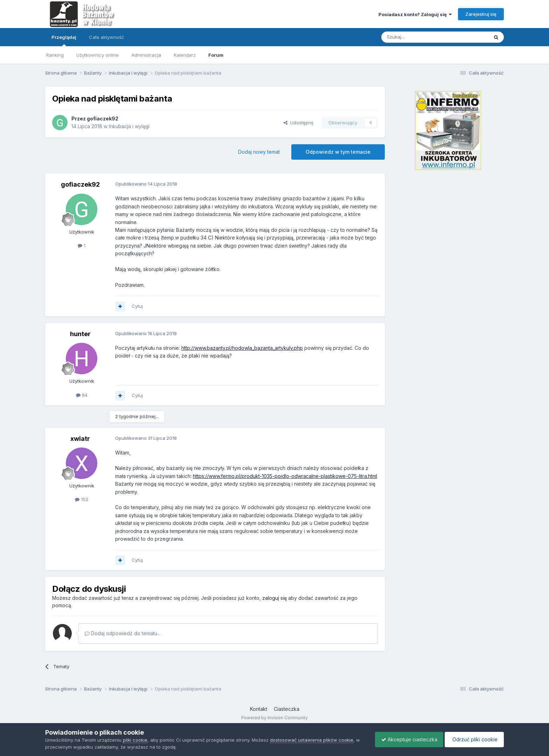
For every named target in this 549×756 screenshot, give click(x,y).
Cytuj (137, 306)
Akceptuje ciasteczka (406, 739)
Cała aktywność (106, 37)
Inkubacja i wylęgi (129, 126)
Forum (216, 55)
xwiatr (80, 439)
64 (82, 395)
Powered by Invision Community (274, 718)
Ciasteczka (287, 709)
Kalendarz (185, 55)
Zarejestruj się (481, 14)
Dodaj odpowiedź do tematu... (123, 633)
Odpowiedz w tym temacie (338, 152)
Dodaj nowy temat (259, 152)
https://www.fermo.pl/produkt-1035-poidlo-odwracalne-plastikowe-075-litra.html (285, 476)
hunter (80, 334)
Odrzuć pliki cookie (473, 739)
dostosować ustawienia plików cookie (312, 740)
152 (82, 499)
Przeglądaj (64, 40)
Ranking (55, 55)
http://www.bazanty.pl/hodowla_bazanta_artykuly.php (242, 348)
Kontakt (259, 709)
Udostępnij (298, 123)
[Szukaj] (418, 37)
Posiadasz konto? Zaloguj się (415, 14)
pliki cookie (135, 740)
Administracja (146, 55)
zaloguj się (274, 598)
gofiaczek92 (103, 119)
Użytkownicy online (98, 55)
